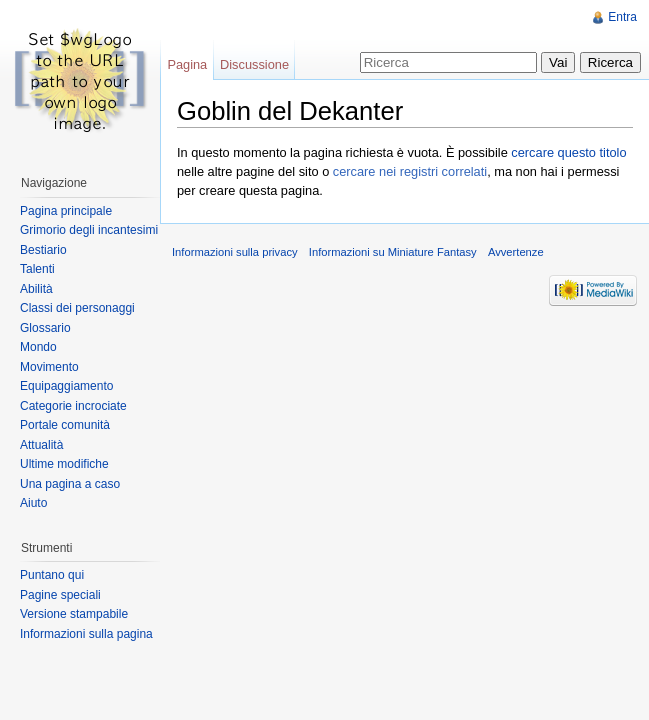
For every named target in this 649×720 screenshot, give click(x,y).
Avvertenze (516, 252)
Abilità (36, 289)
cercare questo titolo (568, 152)
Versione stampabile (74, 614)
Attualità (41, 445)
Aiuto (33, 503)
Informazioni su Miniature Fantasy (393, 252)
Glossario (45, 328)
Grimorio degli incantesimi (89, 230)
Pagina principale (66, 211)
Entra (622, 17)
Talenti (37, 269)
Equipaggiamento (66, 386)
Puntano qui (52, 575)
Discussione (254, 64)
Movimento (49, 367)
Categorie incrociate (73, 406)
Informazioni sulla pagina (86, 634)
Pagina (187, 64)
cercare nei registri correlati (410, 171)
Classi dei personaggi (77, 308)
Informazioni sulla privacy (235, 252)
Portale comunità (65, 425)
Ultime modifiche (64, 464)
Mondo (38, 347)
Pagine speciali (60, 595)
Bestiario (43, 250)
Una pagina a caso (70, 484)
